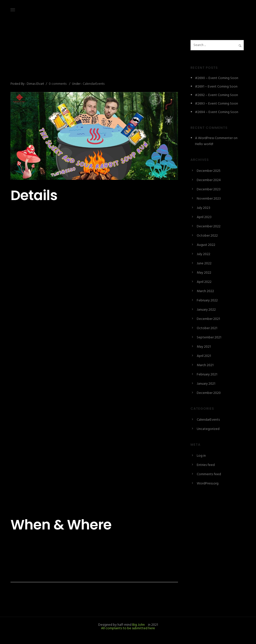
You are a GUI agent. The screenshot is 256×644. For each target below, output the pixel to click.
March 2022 (205, 291)
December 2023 (209, 189)
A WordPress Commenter (214, 138)
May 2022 (204, 273)
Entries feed (206, 465)
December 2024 (209, 180)
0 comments (58, 84)
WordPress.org (208, 484)
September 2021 (209, 338)
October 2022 (207, 236)
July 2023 (203, 208)
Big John (138, 625)
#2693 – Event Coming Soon (216, 104)
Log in (201, 456)
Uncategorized (208, 429)
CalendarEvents (93, 84)
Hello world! (204, 144)
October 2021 (207, 328)
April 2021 (204, 356)
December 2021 (208, 319)
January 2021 (206, 384)
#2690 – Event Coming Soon (217, 78)
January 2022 (206, 310)
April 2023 (204, 217)
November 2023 (209, 199)
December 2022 (209, 226)
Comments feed (209, 474)
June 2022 (204, 263)
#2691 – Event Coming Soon (216, 87)
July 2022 (203, 254)
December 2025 (209, 171)
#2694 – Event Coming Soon (217, 112)
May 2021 (204, 347)
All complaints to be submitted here (128, 628)
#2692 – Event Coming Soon (216, 95)
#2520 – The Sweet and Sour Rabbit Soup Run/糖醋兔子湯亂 (93, 68)
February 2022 (207, 300)
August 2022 (206, 245)
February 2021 (207, 375)
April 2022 (204, 282)
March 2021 (205, 365)
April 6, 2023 (19, 51)
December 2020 (209, 393)
